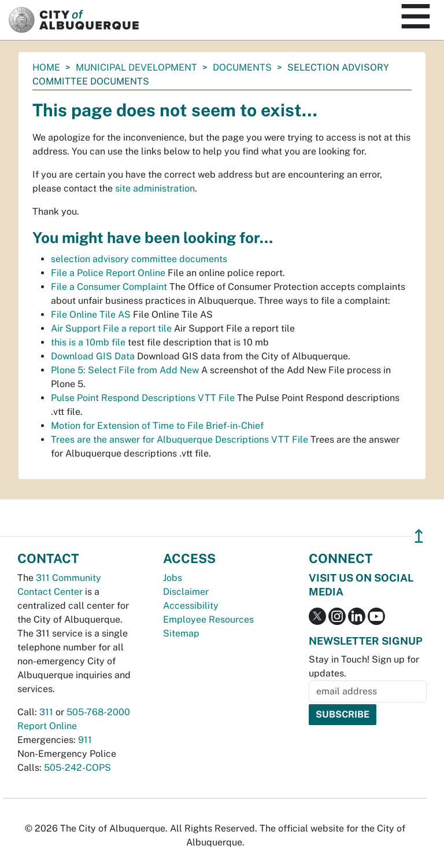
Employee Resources (208, 619)
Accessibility (191, 606)
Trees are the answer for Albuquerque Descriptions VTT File (180, 439)
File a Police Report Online (108, 273)
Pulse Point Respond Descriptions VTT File (143, 398)
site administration (155, 188)
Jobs (173, 578)
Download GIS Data (93, 356)
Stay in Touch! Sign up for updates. (364, 666)
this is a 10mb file (88, 342)
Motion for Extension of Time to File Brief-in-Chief (157, 426)
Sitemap (181, 633)
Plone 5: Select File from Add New (125, 370)
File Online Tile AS (91, 315)
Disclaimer (186, 592)
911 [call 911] (85, 740)
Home (46, 67)
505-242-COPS (77, 768)
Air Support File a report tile (111, 328)
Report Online (47, 726)
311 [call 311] (46, 712)
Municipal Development (136, 67)
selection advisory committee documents (139, 259)
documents (242, 67)
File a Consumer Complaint (109, 287)
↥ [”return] (419, 536)
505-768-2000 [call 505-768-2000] (98, 712)
